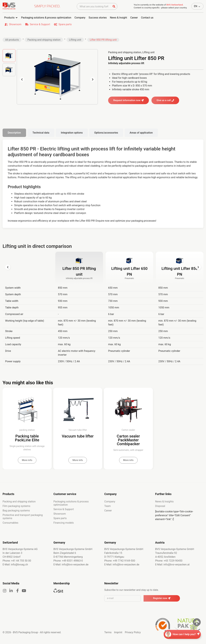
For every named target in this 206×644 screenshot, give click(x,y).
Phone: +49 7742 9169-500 (120, 561)
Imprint (118, 632)
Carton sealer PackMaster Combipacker (128, 440)
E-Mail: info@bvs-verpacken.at (172, 565)
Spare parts (65, 24)
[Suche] (114, 6)
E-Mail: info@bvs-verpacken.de (71, 565)
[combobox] (94, 6)
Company (110, 502)
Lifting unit (75, 40)
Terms (108, 632)
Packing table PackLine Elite (27, 438)
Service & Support (40, 24)
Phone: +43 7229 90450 (169, 561)
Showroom (15, 24)
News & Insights (164, 502)
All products (12, 40)
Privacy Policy (133, 632)
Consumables (10, 523)
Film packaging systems (16, 506)
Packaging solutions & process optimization (71, 503)
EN (196, 6)
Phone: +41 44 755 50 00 (17, 561)
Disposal (160, 506)
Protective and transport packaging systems (23, 517)
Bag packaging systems (16, 511)
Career (108, 511)
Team (108, 506)
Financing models (64, 523)
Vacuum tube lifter (78, 436)
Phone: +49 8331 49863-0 (68, 561)
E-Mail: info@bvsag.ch (15, 565)
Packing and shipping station (44, 40)
